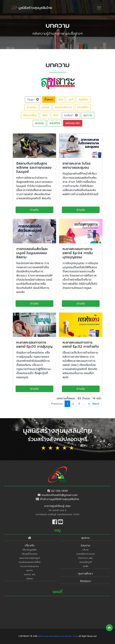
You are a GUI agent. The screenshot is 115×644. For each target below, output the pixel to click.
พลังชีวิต (55, 123)
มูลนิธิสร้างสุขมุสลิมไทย (32, 8)
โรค (61, 100)
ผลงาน (30, 570)
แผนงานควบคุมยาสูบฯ (30, 558)
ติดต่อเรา (86, 581)
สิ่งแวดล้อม (30, 115)
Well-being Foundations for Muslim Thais (58, 636)
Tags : (33, 100)
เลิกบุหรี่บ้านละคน (29, 554)
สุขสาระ (85, 538)
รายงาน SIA (29, 574)
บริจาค (86, 550)
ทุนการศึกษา (85, 574)
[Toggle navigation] (99, 8)
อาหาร (45, 107)
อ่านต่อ (34, 210)
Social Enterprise (30, 566)
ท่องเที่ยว (83, 107)
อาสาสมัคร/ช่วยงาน (86, 554)
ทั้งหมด (49, 100)
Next (96, 404)
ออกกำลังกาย (63, 107)
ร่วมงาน (85, 546)
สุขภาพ (88, 115)
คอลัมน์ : (71, 115)
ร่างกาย (31, 107)
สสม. (45, 115)
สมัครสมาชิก (73, 123)
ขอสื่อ (86, 566)
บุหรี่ (71, 100)
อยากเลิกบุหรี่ (86, 562)
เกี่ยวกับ (30, 546)
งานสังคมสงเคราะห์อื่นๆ (29, 562)
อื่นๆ (56, 115)
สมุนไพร (83, 100)
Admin (30, 579)
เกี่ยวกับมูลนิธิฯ (29, 550)
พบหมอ (39, 123)
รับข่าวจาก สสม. (86, 558)
